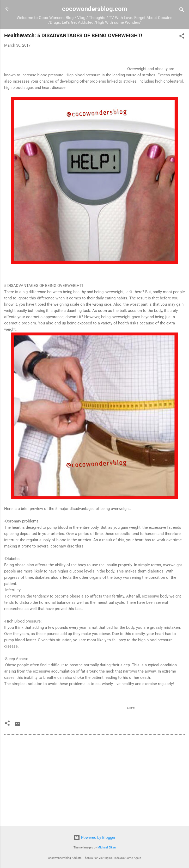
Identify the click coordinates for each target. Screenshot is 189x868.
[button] (182, 37)
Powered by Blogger (95, 838)
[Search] (182, 11)
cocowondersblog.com (95, 9)
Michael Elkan (107, 848)
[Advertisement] (94, 781)
